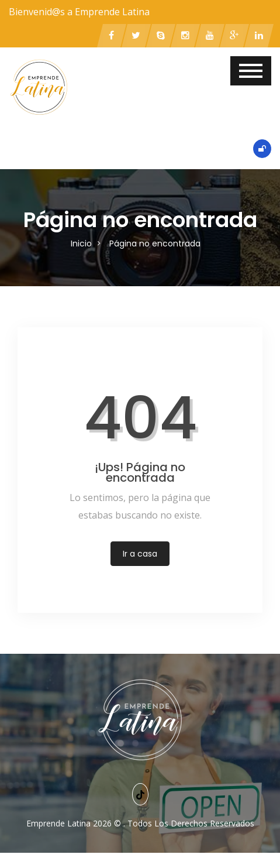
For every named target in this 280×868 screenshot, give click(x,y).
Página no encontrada (155, 243)
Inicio (81, 243)
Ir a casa (140, 554)
